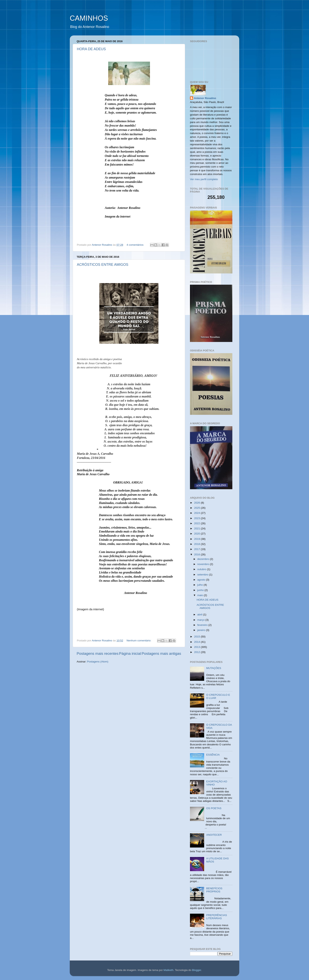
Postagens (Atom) (98, 662)
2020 (197, 534)
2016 (197, 554)
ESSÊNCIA (213, 755)
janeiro (202, 630)
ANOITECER (214, 835)
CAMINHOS (89, 18)
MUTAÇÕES (214, 668)
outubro (202, 569)
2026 (197, 503)
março (201, 620)
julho (200, 585)
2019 (197, 539)
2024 (197, 513)
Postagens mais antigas (161, 653)
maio (201, 595)
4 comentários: (136, 245)
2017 (197, 549)
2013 (197, 647)
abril (200, 615)
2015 (197, 637)
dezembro (204, 559)
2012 (197, 652)
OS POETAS (214, 808)
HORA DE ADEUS (91, 49)
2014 (197, 642)
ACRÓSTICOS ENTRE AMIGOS (103, 265)
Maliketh (168, 970)
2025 (197, 508)
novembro (204, 564)
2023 (197, 518)
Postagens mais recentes (98, 653)
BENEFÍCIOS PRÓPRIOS (214, 890)
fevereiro (203, 625)
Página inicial (130, 653)
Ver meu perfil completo (204, 179)
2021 (197, 528)
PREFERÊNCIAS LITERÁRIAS (216, 917)
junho (201, 590)
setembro (203, 575)
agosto (202, 580)
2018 (197, 544)
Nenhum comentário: (139, 641)
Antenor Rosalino (205, 98)
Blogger (196, 970)
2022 (197, 523)
